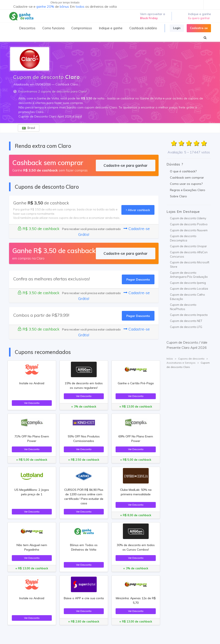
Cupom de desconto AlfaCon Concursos (189, 254)
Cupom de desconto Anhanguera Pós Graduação (189, 275)
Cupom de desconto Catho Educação (187, 297)
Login (177, 28)
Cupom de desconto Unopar (188, 246)
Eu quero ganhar (199, 18)
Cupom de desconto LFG (186, 327)
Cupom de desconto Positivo (189, 224)
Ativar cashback (138, 210)
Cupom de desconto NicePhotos (183, 307)
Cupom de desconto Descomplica (183, 238)
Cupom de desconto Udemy (188, 218)
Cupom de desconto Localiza (189, 289)
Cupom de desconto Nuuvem (189, 230)
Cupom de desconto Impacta (189, 315)
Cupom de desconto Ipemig (188, 283)
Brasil (29, 128)
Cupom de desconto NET (186, 321)
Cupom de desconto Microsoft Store (190, 264)
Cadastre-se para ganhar (126, 165)
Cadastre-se (199, 28)
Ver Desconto (32, 403)
